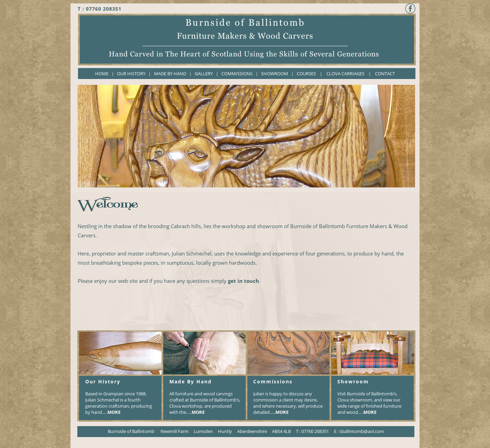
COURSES (306, 74)
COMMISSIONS (237, 74)
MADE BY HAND (170, 74)
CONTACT (385, 74)
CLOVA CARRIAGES (345, 74)
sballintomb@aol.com (362, 431)
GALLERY (204, 74)
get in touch (243, 281)
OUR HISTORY (132, 74)
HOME (102, 74)
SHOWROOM (275, 74)
